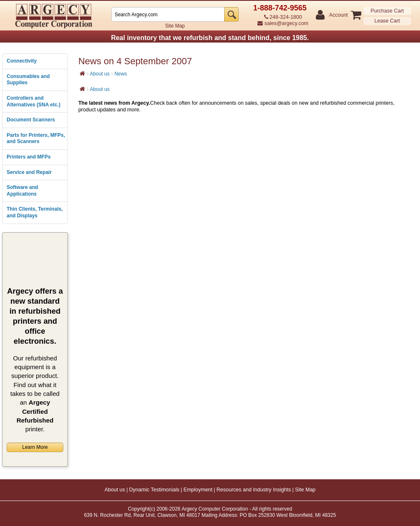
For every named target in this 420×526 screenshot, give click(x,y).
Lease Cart (387, 21)
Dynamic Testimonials (154, 490)
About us (100, 74)
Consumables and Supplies (28, 80)
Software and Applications (22, 191)
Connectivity (22, 61)
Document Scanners (31, 120)
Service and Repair (29, 172)
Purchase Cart (387, 11)
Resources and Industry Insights (254, 490)
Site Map (175, 26)
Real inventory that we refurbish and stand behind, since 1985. (210, 38)
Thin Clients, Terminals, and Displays (35, 212)
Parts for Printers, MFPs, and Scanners (36, 138)
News (121, 74)
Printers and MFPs (29, 157)
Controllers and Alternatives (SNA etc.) (34, 101)
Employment (198, 490)
